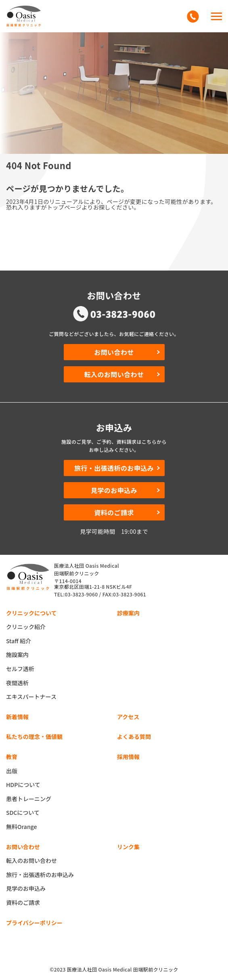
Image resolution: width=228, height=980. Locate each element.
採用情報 (128, 757)
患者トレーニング (29, 799)
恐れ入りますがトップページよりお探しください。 (73, 207)
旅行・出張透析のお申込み (117, 468)
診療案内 (128, 613)
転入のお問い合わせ (122, 374)
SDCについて (23, 812)
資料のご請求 (127, 512)
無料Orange (21, 827)
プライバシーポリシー (34, 923)
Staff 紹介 (19, 641)
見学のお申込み (125, 490)
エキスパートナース (31, 697)
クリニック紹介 (26, 627)
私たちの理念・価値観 (34, 737)
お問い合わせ (127, 352)
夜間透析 (17, 683)
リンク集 (128, 847)
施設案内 (17, 655)
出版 (12, 771)
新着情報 (17, 717)
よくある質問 (134, 737)
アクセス (128, 717)
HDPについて (23, 785)
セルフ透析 (20, 669)
